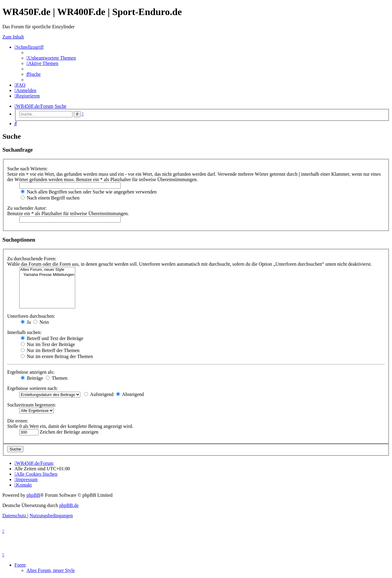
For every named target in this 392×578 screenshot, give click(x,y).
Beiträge (32, 378)
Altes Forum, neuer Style (47, 270)
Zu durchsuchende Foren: (32, 259)
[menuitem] (51, 58)
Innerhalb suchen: (24, 332)
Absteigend (130, 394)
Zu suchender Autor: (27, 208)
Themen (57, 378)
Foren (20, 565)
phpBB (33, 495)
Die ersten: (18, 421)
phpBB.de (69, 505)
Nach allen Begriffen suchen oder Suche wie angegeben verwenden (89, 192)
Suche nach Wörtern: (28, 169)
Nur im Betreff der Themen (50, 350)
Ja (26, 322)
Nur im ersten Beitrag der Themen (57, 356)
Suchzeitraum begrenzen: (32, 405)
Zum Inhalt (13, 37)
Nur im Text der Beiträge (48, 344)
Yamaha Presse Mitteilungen (47, 275)
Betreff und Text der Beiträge (52, 338)
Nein (41, 322)
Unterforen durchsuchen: (31, 316)
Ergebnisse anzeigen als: (31, 372)
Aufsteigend (99, 394)
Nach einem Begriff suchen (50, 198)
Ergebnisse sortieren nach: (33, 388)
